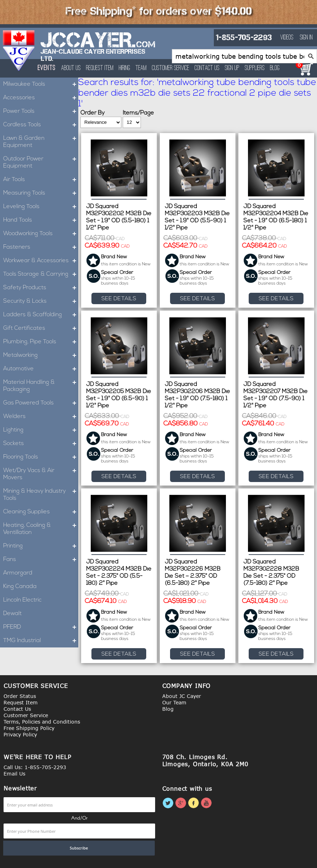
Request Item (101, 68)
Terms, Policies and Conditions (42, 722)
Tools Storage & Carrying (41, 274)
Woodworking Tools (41, 234)
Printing (41, 546)
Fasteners (41, 247)
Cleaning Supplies (41, 512)
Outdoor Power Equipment (41, 163)
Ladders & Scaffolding (41, 315)
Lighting (41, 430)
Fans (41, 560)
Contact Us (208, 68)
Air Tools (41, 180)
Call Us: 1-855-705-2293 (35, 767)
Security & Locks (41, 301)
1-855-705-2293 (244, 38)
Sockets (41, 444)
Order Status (20, 696)
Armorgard (18, 573)
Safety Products (41, 288)
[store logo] (19, 51)
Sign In (306, 38)
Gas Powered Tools (41, 403)
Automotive (41, 369)
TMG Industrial (41, 641)
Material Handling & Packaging (41, 386)
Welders (41, 417)
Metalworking (41, 355)
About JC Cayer (182, 696)
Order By (93, 113)
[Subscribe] (79, 848)
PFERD (41, 627)
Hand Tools (41, 220)
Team (142, 68)
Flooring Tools (41, 457)
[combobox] (244, 56)
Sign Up (233, 68)
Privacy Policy (20, 734)
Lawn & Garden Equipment (41, 142)
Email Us (14, 774)
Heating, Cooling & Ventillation (41, 529)
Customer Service (172, 68)
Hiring (126, 68)
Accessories (41, 98)
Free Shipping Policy (29, 728)
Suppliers (256, 68)
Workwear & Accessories (41, 261)
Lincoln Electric (22, 600)
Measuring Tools (41, 193)
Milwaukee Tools (41, 84)
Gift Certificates (41, 328)
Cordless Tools (41, 125)
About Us (72, 68)
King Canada (20, 587)
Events (47, 68)
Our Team (174, 702)
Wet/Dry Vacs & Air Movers (41, 474)
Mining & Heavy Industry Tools (41, 495)
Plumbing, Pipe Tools (41, 342)
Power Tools (41, 111)
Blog (276, 68)
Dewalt (12, 614)
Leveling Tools (41, 207)
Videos (287, 38)
